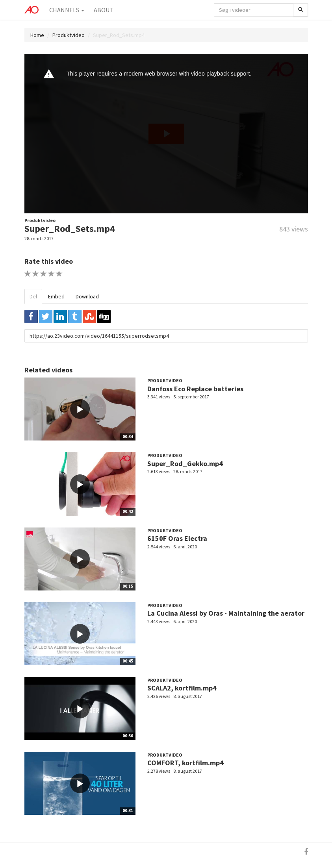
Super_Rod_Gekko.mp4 (185, 464)
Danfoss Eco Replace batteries (195, 389)
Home (37, 35)
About (104, 10)
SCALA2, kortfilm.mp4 (182, 688)
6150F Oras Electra (177, 538)
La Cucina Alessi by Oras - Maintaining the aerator (226, 613)
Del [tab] (33, 296)
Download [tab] (87, 296)
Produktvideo (69, 35)
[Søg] (300, 10)
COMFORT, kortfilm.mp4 (185, 763)
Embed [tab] (56, 296)
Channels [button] (67, 10)
